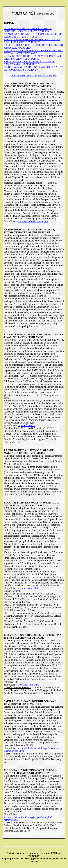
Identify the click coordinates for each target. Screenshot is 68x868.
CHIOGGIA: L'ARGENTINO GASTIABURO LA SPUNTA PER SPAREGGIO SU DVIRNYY (34, 68)
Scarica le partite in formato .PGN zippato (34, 75)
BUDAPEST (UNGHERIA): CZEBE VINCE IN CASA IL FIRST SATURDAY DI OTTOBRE (33, 57)
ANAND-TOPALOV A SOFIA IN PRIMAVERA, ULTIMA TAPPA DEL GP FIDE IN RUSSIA (33, 35)
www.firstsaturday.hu (28, 685)
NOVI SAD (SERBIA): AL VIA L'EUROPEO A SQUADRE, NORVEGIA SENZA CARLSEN (28, 30)
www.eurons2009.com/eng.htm (33, 221)
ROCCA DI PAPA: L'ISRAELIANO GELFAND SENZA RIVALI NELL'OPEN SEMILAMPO (32, 41)
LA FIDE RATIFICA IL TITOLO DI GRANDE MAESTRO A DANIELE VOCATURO (29, 452)
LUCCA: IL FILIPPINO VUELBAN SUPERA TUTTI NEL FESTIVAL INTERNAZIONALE (33, 52)
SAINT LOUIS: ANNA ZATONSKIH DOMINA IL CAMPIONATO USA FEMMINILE (29, 63)
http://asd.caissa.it (27, 425)
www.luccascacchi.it (28, 588)
